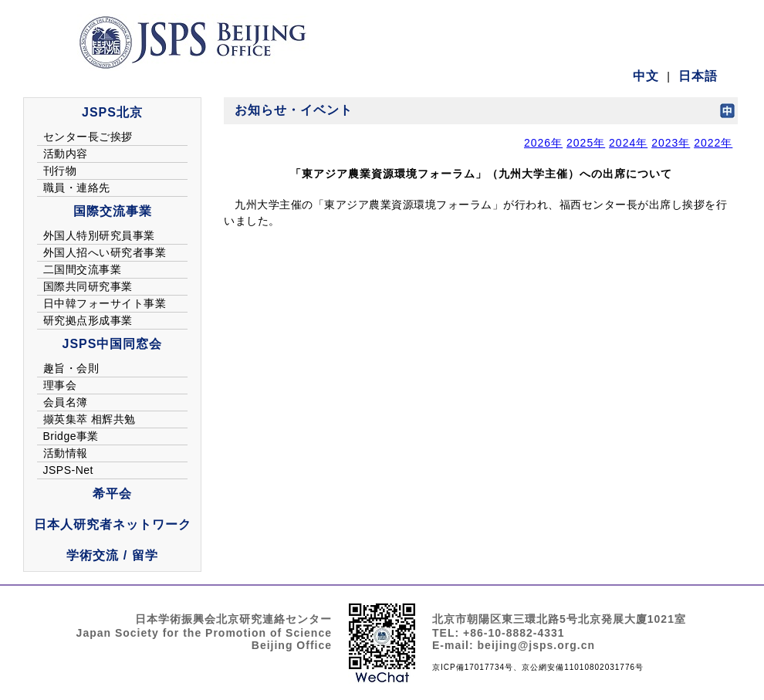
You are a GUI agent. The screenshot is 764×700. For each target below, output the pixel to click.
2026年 (543, 143)
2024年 (628, 143)
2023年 (671, 143)
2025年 (586, 143)
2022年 (713, 143)
